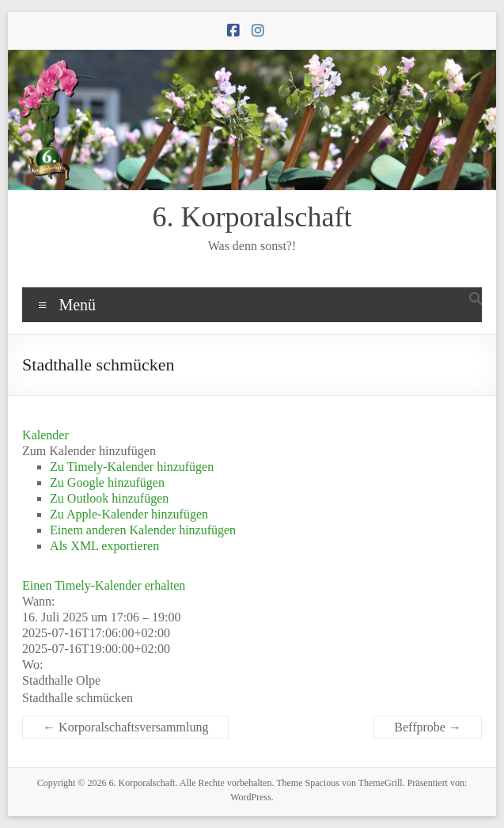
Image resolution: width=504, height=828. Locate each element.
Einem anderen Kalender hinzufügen (143, 530)
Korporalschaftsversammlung (125, 727)
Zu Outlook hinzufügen (109, 498)
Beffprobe (428, 727)
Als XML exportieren (104, 546)
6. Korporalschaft (252, 217)
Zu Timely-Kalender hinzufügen (132, 467)
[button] (89, 451)
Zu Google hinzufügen (107, 482)
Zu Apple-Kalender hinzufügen (129, 514)
